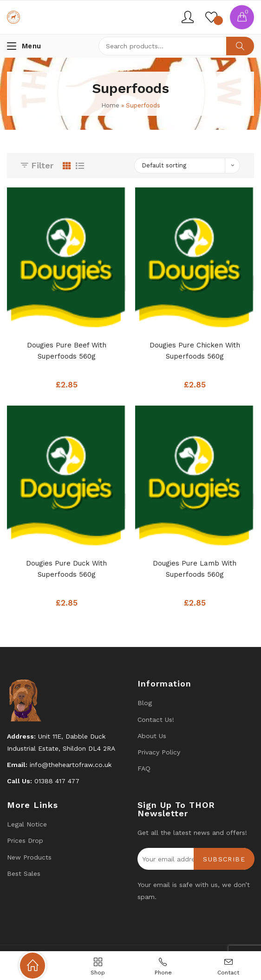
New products (29, 857)
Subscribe (224, 859)
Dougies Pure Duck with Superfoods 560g (66, 569)
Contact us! (156, 720)
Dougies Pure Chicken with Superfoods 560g (195, 351)
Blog (145, 703)
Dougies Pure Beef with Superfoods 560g (67, 351)
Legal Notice (27, 824)
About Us (152, 736)
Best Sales (24, 873)
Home (110, 105)
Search (240, 46)
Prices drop (25, 840)
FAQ (144, 768)
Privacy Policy (159, 752)
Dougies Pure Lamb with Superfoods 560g (195, 569)
